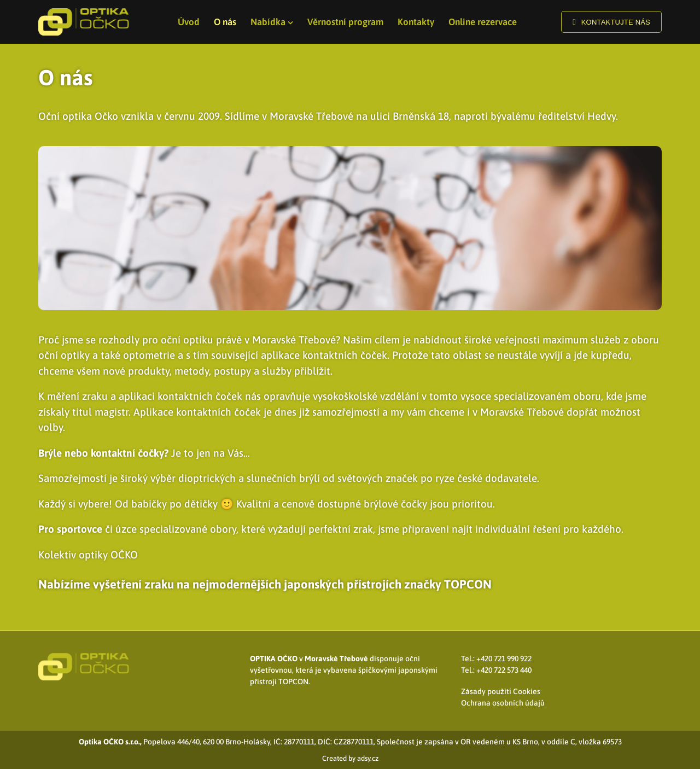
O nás (225, 22)
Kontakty (416, 22)
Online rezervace (483, 22)
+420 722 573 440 (504, 670)
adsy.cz (368, 758)
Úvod (189, 22)
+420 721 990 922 (504, 659)
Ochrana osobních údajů (503, 703)
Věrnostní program (345, 22)
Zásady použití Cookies (501, 691)
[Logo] (84, 22)
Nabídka (268, 22)
